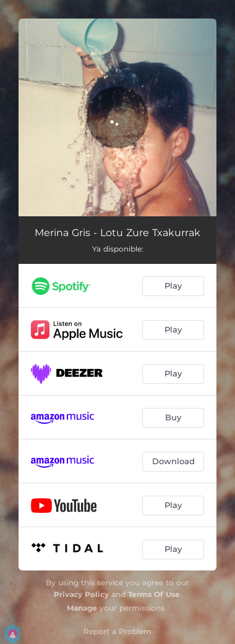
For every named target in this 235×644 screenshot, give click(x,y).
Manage (82, 608)
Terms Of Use (154, 594)
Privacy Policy (81, 594)
